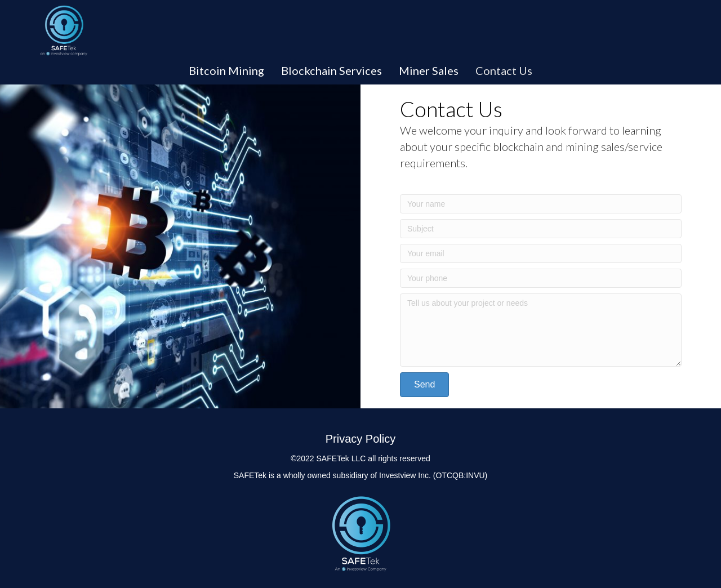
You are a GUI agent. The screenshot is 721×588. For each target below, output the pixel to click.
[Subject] (541, 229)
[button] (424, 385)
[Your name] (541, 204)
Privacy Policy (360, 439)
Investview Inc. (405, 475)
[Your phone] (541, 278)
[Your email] (541, 253)
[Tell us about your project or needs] (541, 330)
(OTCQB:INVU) (460, 475)
